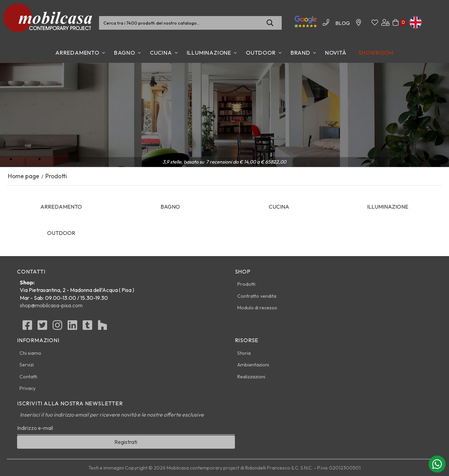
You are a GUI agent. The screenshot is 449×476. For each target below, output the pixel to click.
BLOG (343, 23)
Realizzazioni (251, 377)
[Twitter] (42, 327)
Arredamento (77, 53)
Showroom (376, 53)
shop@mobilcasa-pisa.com (51, 305)
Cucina (161, 53)
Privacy (27, 388)
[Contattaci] (359, 23)
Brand (300, 53)
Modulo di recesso (257, 308)
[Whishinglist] (375, 23)
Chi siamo (30, 353)
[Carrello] (396, 23)
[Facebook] (27, 327)
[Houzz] (102, 327)
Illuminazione (209, 53)
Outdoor (261, 53)
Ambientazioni (253, 365)
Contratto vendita (257, 296)
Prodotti (246, 284)
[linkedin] (72, 327)
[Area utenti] (385, 23)
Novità (336, 53)
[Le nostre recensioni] (306, 27)
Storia (244, 353)
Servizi (27, 365)
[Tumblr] (87, 327)
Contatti (28, 377)
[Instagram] (57, 327)
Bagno (125, 53)
